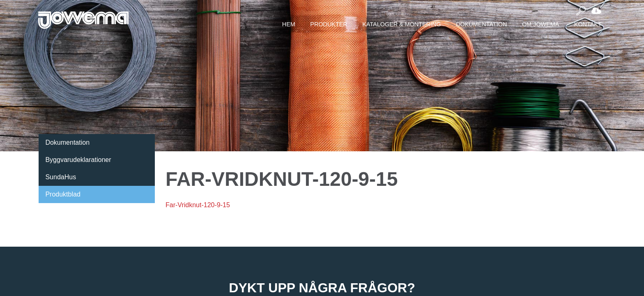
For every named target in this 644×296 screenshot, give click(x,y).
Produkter (329, 24)
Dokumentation (481, 24)
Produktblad (63, 194)
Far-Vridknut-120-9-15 (198, 205)
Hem (289, 24)
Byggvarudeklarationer (78, 160)
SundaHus (61, 177)
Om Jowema (540, 24)
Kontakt (588, 24)
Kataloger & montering (401, 24)
